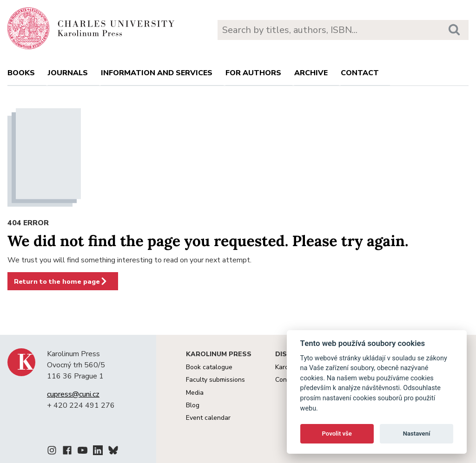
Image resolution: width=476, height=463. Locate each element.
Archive (311, 73)
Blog (193, 405)
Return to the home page (61, 281)
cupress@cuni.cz (73, 394)
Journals (68, 73)
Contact (360, 73)
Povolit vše (337, 434)
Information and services (157, 73)
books (21, 73)
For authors (253, 73)
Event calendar (208, 418)
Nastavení (417, 434)
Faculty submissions (215, 380)
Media (195, 393)
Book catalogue (209, 367)
